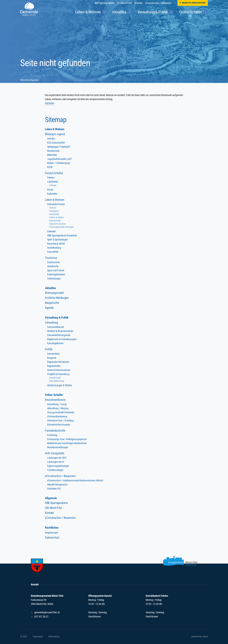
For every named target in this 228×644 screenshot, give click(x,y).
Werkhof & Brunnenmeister (60, 332)
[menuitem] (106, 3)
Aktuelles (51, 288)
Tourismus (51, 258)
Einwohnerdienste (56, 400)
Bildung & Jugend (56, 134)
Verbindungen (54, 279)
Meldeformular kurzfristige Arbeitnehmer (67, 444)
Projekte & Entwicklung (58, 375)
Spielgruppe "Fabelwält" (59, 147)
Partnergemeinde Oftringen (61, 227)
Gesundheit (53, 252)
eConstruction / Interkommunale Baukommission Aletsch (75, 481)
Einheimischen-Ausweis (59, 425)
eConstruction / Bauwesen (61, 477)
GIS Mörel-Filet (54, 509)
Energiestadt (55, 378)
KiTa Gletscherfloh (56, 143)
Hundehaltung (54, 248)
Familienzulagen (55, 471)
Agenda (50, 308)
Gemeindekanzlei (55, 328)
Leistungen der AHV (57, 458)
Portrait (53, 208)
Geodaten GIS (54, 489)
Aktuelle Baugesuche (57, 485)
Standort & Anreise (58, 224)
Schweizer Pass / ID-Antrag (60, 421)
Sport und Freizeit (56, 271)
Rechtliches (52, 529)
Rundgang (54, 211)
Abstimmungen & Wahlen (60, 386)
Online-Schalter (55, 395)
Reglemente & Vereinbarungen (62, 340)
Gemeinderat (53, 354)
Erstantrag (52, 436)
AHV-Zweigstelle (55, 454)
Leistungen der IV (56, 463)
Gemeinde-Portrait (56, 204)
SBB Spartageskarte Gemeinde (62, 236)
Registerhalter (54, 367)
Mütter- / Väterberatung (58, 163)
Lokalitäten (53, 182)
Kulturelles (52, 194)
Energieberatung (57, 381)
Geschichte (54, 214)
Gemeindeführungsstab (59, 336)
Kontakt (50, 514)
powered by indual (200, 637)
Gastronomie (53, 262)
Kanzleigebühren (55, 344)
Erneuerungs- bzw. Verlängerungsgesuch (67, 440)
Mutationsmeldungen (58, 448)
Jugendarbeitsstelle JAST (59, 159)
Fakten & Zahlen (56, 218)
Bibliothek (52, 155)
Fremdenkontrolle (56, 431)
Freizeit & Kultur (55, 173)
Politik (49, 350)
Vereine (51, 178)
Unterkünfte (53, 266)
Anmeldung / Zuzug (57, 405)
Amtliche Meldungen (58, 298)
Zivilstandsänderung (57, 417)
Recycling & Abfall (56, 244)
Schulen (51, 139)
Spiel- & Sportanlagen (57, 240)
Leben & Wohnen (55, 129)
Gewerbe (51, 232)
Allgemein (51, 499)
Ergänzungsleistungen (58, 467)
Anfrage (53, 185)
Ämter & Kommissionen (59, 371)
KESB (50, 167)
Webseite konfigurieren (30, 80)
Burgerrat (52, 358)
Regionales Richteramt (58, 362)
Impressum (52, 534)
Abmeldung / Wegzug (58, 409)
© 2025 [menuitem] (24, 637)
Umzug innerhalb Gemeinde (61, 413)
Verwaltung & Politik (58, 318)
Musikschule (53, 151)
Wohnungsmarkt (55, 293)
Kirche (50, 190)
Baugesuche (52, 303)
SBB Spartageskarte (57, 504)
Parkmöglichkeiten (56, 275)
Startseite (49, 103)
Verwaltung (52, 323)
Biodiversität (55, 221)
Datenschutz (53, 539)
